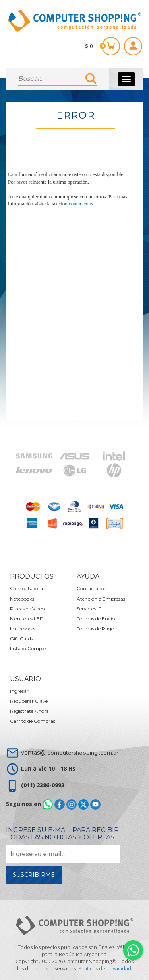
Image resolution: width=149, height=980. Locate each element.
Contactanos (91, 588)
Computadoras (27, 588)
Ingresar (19, 691)
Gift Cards (21, 639)
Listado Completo (30, 648)
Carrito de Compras (33, 721)
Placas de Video (27, 609)
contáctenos (81, 204)
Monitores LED (27, 619)
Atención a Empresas (101, 599)
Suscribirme (34, 875)
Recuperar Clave (29, 701)
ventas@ (70, 753)
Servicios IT (89, 609)
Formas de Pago (95, 629)
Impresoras (23, 629)
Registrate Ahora (29, 711)
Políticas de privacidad (105, 968)
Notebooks (22, 599)
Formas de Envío (96, 619)
